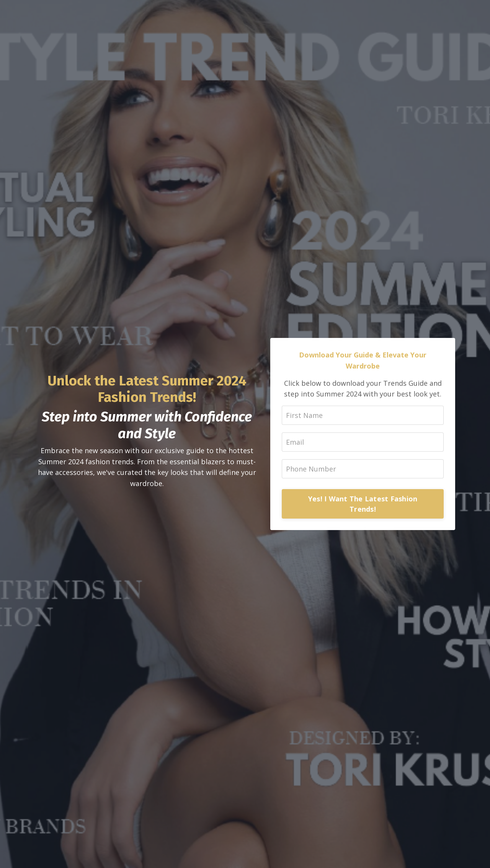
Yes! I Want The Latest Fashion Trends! (363, 504)
